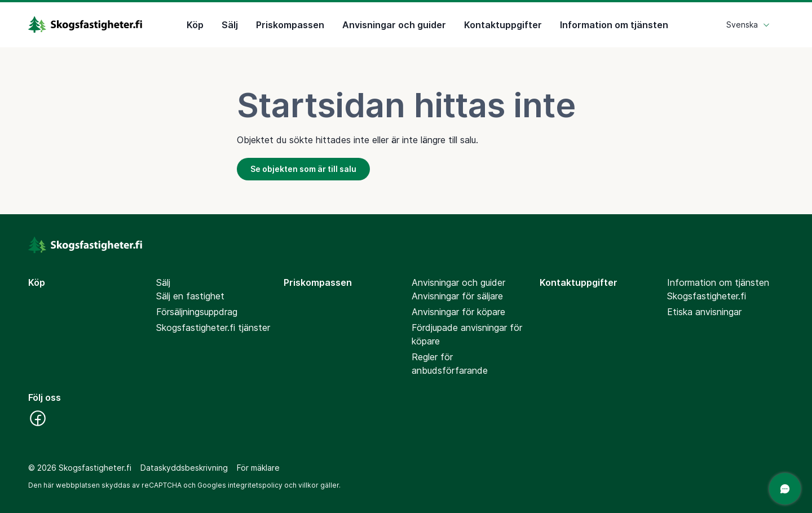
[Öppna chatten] (785, 489)
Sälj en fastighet (190, 296)
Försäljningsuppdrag (197, 312)
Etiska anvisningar (704, 312)
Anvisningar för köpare (458, 312)
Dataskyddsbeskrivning (184, 468)
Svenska (748, 25)
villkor (308, 485)
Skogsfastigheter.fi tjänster (213, 328)
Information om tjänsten (614, 25)
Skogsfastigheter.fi (707, 296)
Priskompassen (290, 25)
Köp (195, 25)
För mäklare (258, 468)
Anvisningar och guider (394, 25)
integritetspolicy (255, 485)
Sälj (230, 25)
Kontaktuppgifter (503, 25)
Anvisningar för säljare (457, 296)
